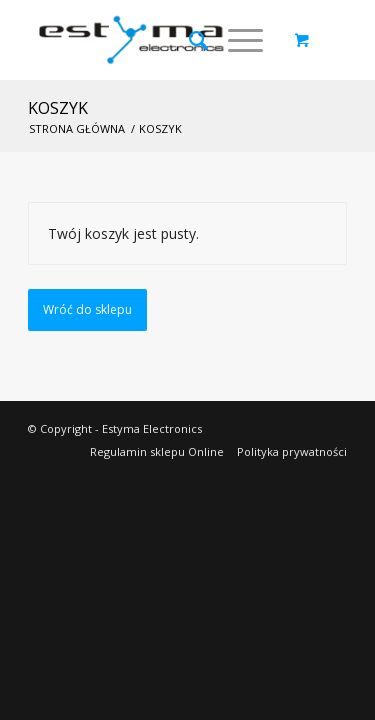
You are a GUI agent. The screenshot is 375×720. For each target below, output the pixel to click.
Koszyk (58, 108)
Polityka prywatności (292, 451)
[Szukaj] (188, 40)
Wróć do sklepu (87, 309)
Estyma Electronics (152, 428)
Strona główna (77, 128)
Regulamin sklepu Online (157, 451)
